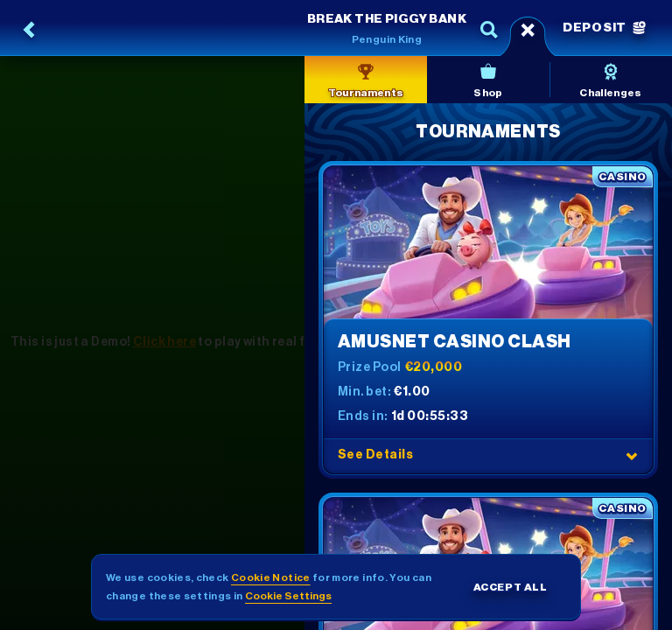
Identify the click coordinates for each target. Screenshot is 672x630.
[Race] (528, 30)
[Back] (30, 30)
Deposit (604, 28)
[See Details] (632, 456)
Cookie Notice (271, 577)
